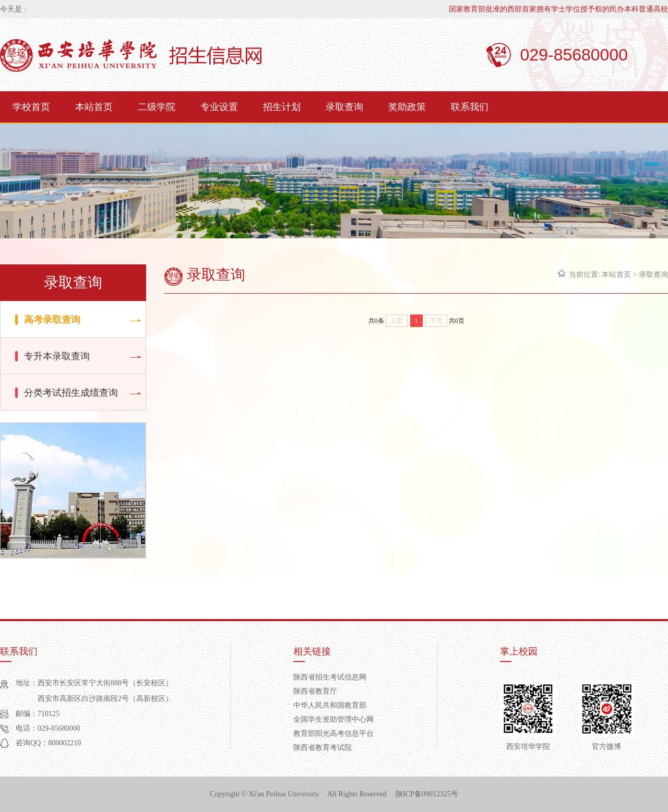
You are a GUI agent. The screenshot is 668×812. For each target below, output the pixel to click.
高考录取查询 (52, 320)
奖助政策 (407, 107)
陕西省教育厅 (315, 691)
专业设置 (219, 107)
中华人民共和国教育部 (330, 705)
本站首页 (94, 107)
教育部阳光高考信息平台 (333, 734)
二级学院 (157, 107)
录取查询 (344, 107)
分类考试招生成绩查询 (71, 393)
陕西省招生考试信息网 (330, 677)
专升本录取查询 (57, 356)
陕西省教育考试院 (323, 748)
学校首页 (31, 107)
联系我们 (470, 107)
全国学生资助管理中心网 (333, 719)
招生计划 (282, 107)
